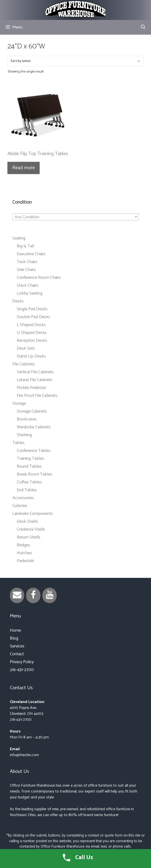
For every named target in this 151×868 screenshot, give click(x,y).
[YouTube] (50, 595)
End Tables (27, 490)
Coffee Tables (29, 482)
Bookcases (27, 419)
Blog (14, 638)
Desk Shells (27, 522)
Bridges (23, 545)
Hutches (24, 553)
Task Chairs (27, 262)
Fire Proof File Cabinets (37, 396)
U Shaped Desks (32, 333)
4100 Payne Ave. (23, 708)
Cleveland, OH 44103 (27, 714)
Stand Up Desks (31, 356)
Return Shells (29, 537)
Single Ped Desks (32, 309)
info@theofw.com (24, 755)
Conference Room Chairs (39, 278)
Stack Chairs (28, 285)
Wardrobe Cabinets (34, 427)
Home (15, 630)
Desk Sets (26, 348)
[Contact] (17, 595)
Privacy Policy (22, 662)
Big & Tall (25, 246)
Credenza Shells (31, 529)
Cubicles (20, 506)
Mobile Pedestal (31, 388)
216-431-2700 (22, 670)
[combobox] (75, 217)
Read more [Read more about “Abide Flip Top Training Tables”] (24, 168)
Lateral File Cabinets (35, 380)
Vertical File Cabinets (35, 372)
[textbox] (75, 217)
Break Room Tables (34, 474)
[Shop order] (75, 61)
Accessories (23, 498)
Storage (19, 404)
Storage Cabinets (32, 411)
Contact (17, 654)
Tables (18, 443)
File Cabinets (24, 364)
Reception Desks (32, 341)
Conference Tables (34, 451)
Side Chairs (26, 270)
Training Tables (30, 459)
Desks (18, 301)
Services (17, 646)
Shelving (24, 435)
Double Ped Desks (34, 317)
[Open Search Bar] (143, 27)
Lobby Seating (30, 293)
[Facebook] (33, 595)
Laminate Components (33, 514)
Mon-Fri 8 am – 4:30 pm (29, 737)
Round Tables (29, 466)
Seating (19, 238)
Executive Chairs (31, 254)
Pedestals (25, 561)
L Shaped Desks (31, 325)
